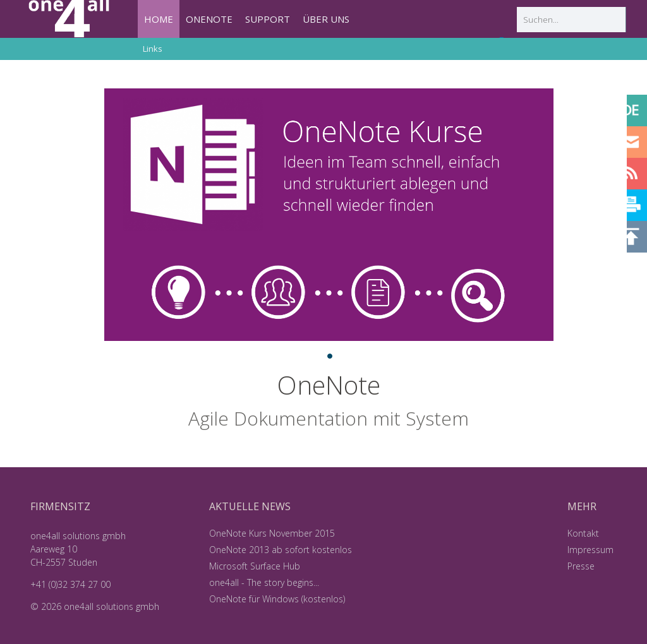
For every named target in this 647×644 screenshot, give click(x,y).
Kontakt (583, 533)
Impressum (590, 550)
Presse (581, 566)
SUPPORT (268, 19)
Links (153, 49)
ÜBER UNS (326, 19)
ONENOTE (209, 19)
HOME (159, 19)
